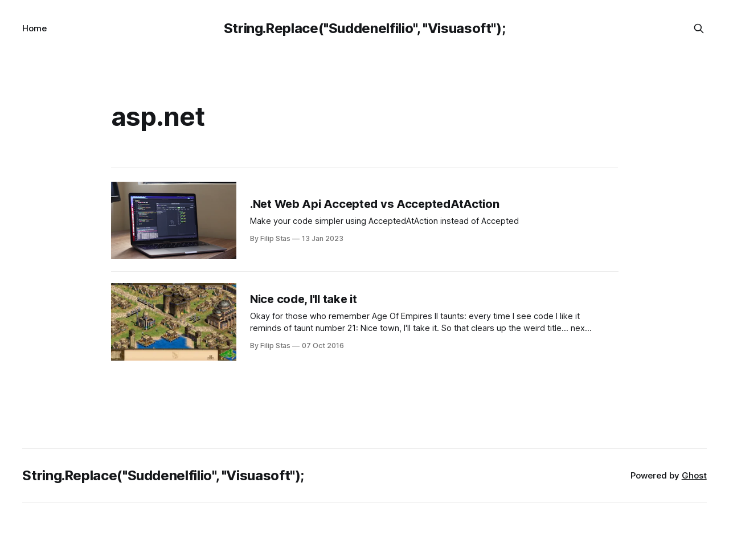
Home (34, 28)
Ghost (694, 475)
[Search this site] (699, 28)
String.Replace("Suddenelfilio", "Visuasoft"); (365, 28)
